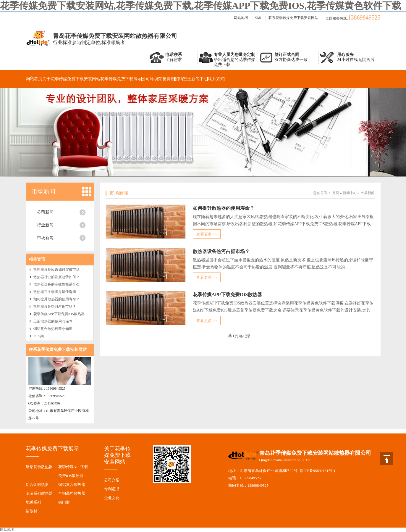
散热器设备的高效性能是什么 (56, 284)
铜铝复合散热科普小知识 (53, 329)
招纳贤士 (183, 79)
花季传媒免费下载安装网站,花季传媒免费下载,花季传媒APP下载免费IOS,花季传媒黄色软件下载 (201, 6)
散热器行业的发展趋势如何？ (56, 277)
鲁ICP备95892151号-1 (318, 471)
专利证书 (112, 489)
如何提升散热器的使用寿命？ (56, 299)
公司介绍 (112, 480)
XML (258, 18)
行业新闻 (45, 225)
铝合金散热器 (37, 485)
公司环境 (150, 79)
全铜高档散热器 (72, 493)
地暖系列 (33, 502)
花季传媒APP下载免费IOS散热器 (59, 314)
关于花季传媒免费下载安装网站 (71, 79)
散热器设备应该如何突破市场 (56, 270)
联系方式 (216, 79)
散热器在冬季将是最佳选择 (55, 292)
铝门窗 (64, 502)
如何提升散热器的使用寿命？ (224, 208)
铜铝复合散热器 (72, 485)
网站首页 (34, 79)
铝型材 (31, 511)
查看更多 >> (207, 234)
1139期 (39, 336)
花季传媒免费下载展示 (121, 79)
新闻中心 (200, 79)
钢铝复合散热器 (39, 467)
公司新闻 (45, 212)
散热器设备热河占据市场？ (221, 251)
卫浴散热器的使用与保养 (53, 321)
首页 (336, 193)
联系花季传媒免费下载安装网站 (293, 18)
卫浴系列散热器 (39, 493)
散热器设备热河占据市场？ (55, 307)
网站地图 (241, 18)
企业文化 (112, 498)
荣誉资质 (166, 79)
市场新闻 (43, 191)
